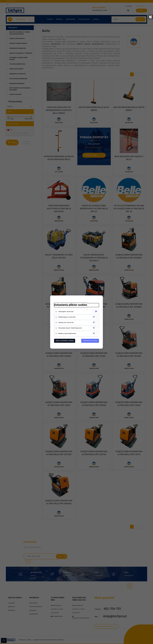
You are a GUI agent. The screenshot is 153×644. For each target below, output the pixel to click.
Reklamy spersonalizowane (67, 334)
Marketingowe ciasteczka (67, 317)
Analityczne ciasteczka (66, 323)
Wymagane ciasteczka (66, 312)
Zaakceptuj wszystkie (90, 341)
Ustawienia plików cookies (71, 305)
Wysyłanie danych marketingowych (70, 328)
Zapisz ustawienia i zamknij (65, 341)
